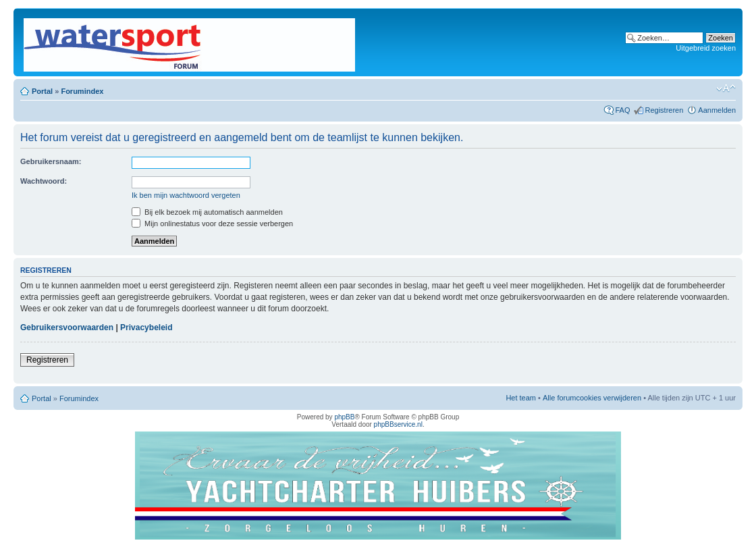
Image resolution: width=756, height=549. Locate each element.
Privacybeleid (146, 328)
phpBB (344, 417)
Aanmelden (717, 110)
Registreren (664, 110)
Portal (42, 91)
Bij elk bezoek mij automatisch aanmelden (207, 212)
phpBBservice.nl (398, 424)
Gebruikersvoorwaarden (67, 328)
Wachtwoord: (44, 181)
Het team (521, 398)
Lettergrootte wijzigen (726, 88)
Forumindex (82, 91)
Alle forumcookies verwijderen (592, 398)
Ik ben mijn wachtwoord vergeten (186, 195)
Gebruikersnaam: (51, 161)
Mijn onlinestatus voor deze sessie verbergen (212, 224)
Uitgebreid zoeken (706, 48)
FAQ (622, 110)
